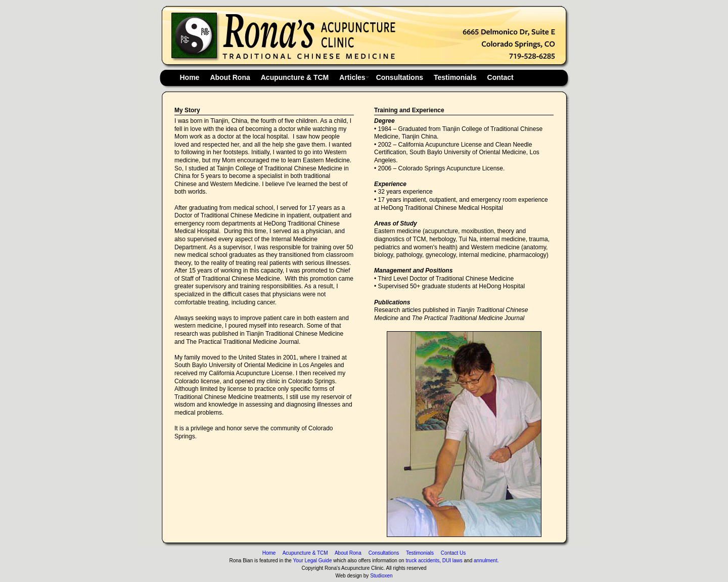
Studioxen (381, 576)
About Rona (230, 77)
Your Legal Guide (313, 561)
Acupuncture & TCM (295, 77)
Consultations (400, 77)
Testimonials (455, 77)
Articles (352, 77)
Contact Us (451, 553)
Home (190, 77)
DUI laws (452, 561)
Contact (500, 77)
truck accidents (422, 561)
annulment (486, 561)
